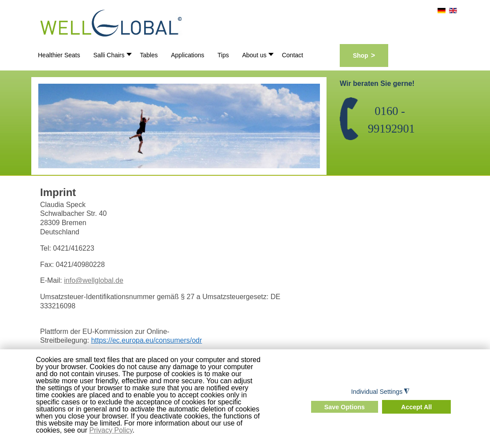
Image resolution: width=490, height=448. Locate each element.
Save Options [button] (345, 407)
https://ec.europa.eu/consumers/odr (147, 340)
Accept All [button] (416, 407)
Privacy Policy (111, 430)
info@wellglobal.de (94, 280)
